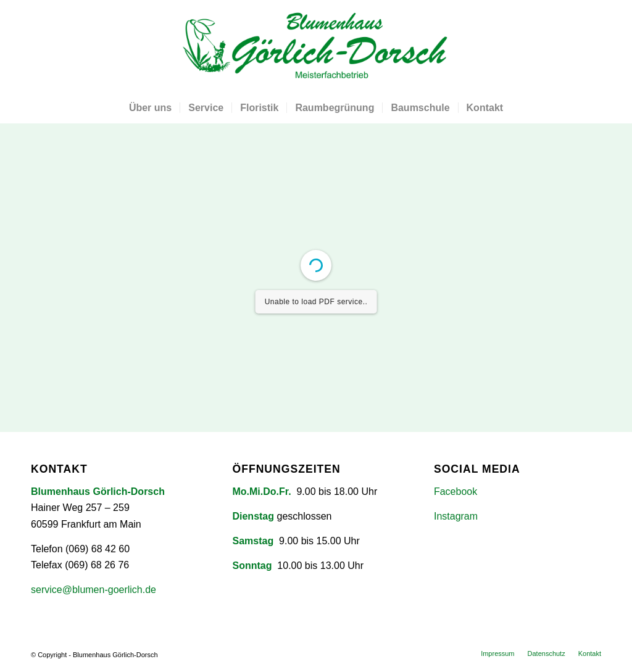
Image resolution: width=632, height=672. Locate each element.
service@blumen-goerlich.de (94, 590)
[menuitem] (150, 108)
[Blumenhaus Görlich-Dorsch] (316, 46)
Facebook (455, 492)
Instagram (456, 516)
